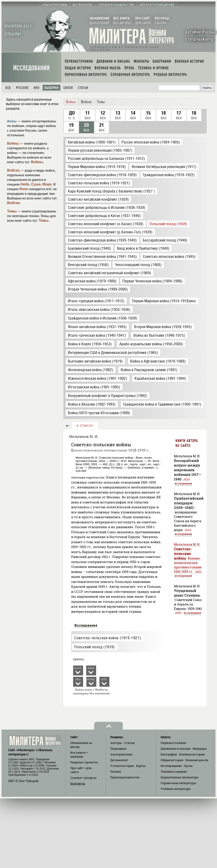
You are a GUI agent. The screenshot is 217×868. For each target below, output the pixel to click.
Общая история (172, 760)
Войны (13, 143)
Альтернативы (121, 754)
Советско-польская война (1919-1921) (108, 638)
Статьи (83, 88)
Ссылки (83, 778)
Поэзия (116, 772)
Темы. (44, 220)
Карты (141, 766)
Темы (12, 211)
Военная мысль (197, 760)
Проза (188, 766)
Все (8, 88)
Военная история (192, 754)
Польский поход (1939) (95, 647)
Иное (24, 189)
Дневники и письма (176, 749)
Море (47, 184)
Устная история (122, 766)
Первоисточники (173, 743)
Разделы (84, 762)
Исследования (31, 68)
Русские (22, 88)
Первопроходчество (125, 777)
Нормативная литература (180, 777)
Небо (25, 184)
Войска (13, 170)
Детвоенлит (119, 760)
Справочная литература (178, 783)
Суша (36, 184)
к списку (85, 426)
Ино (37, 88)
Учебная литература (176, 789)
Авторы (116, 743)
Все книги (79, 755)
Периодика (118, 749)
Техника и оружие (174, 772)
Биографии (169, 754)
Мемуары (200, 749)
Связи (68, 88)
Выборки (51, 88)
